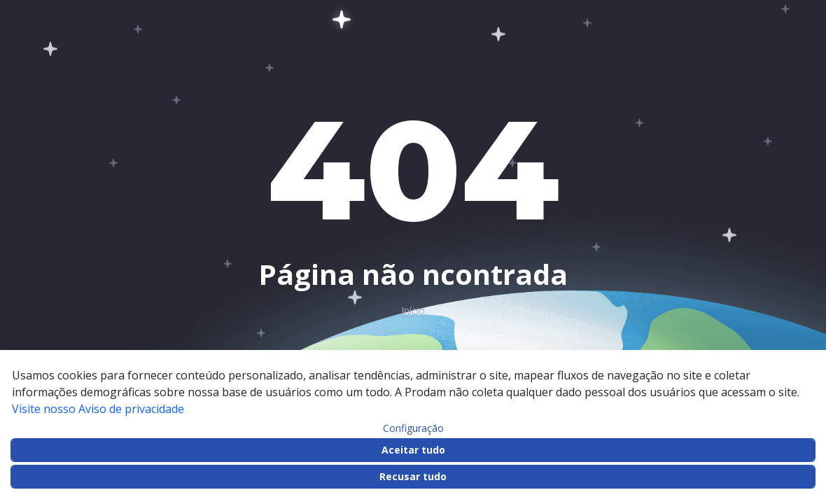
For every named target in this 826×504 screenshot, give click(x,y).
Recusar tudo (413, 476)
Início (413, 311)
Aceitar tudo (413, 450)
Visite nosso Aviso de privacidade (98, 409)
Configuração (413, 428)
